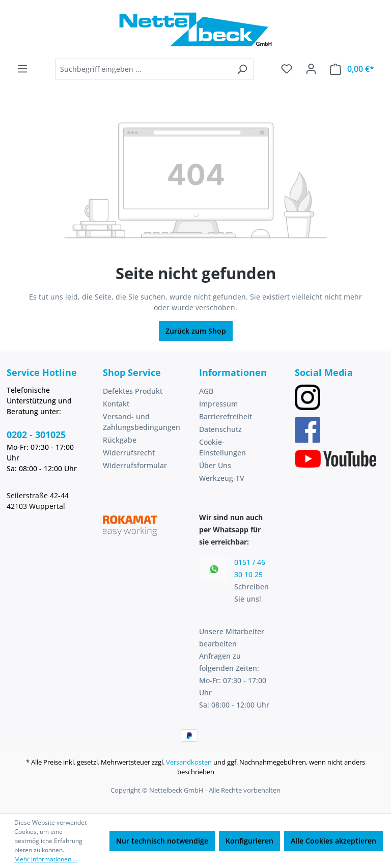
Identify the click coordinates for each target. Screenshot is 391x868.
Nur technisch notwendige (162, 841)
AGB (206, 391)
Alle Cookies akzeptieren (333, 841)
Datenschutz (220, 429)
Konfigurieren (249, 841)
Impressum (218, 404)
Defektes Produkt (133, 391)
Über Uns (215, 465)
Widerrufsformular (135, 465)
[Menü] (22, 69)
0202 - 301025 (36, 435)
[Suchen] (242, 69)
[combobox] (143, 69)
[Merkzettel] (287, 69)
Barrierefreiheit (226, 416)
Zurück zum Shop (196, 331)
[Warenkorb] (352, 69)
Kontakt (116, 404)
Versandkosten (189, 762)
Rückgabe (120, 440)
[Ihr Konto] (311, 69)
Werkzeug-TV (222, 478)
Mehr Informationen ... (46, 859)
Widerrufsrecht (129, 453)
